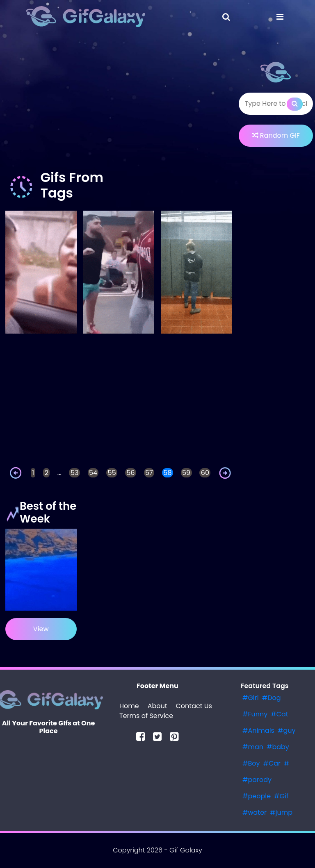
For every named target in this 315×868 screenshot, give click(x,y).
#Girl (251, 698)
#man (253, 747)
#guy (287, 731)
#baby (278, 747)
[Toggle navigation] (226, 17)
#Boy (251, 763)
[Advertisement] (119, 104)
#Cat (279, 714)
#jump (281, 812)
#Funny (255, 714)
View (41, 629)
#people (257, 796)
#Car (272, 763)
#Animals (258, 731)
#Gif (281, 796)
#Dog (272, 698)
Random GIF (276, 135)
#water (255, 812)
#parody (257, 780)
